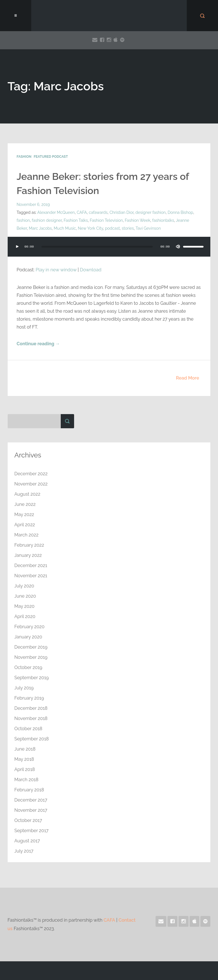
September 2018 (32, 739)
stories (128, 228)
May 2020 (25, 606)
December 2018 (31, 708)
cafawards (98, 212)
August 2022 (28, 494)
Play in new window (56, 270)
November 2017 (31, 810)
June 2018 (25, 749)
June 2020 (25, 596)
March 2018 (27, 780)
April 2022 (25, 525)
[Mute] (178, 247)
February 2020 (30, 627)
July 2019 (24, 688)
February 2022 (29, 545)
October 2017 (28, 820)
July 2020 (24, 586)
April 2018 (25, 769)
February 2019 (29, 698)
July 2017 (24, 851)
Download (91, 270)
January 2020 (28, 637)
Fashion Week (137, 220)
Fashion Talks (76, 220)
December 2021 (31, 565)
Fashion (24, 157)
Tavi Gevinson (148, 228)
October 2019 (28, 667)
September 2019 (32, 678)
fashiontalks (163, 220)
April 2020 (25, 616)
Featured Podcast (51, 157)
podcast (112, 228)
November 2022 (31, 484)
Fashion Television (106, 220)
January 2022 (28, 555)
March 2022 (27, 535)
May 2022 (24, 514)
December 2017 (31, 800)
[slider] (97, 247)
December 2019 (31, 647)
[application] (109, 252)
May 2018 (24, 759)
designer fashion (151, 212)
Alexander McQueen (56, 212)
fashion (23, 220)
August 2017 (27, 841)
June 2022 (25, 504)
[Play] (17, 247)
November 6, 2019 (33, 204)
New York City (90, 228)
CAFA (82, 212)
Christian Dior (122, 212)
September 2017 (32, 831)
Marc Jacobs (40, 228)
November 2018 (31, 718)
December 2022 (31, 474)
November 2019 (31, 657)
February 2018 (29, 790)
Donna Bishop (180, 212)
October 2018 (29, 729)
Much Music (65, 228)
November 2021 (31, 576)
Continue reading (38, 344)
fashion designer (47, 220)
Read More (188, 378)
